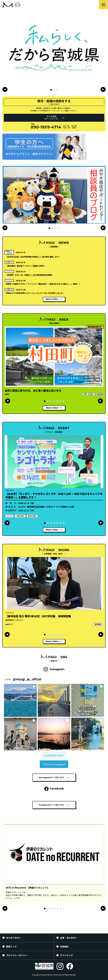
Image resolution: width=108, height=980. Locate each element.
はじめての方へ (13, 938)
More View (52, 299)
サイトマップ (66, 955)
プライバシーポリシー (17, 955)
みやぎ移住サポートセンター (52, 117)
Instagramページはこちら (52, 777)
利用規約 (64, 946)
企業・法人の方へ (69, 938)
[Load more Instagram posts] (54, 755)
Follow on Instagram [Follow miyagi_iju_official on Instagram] (54, 764)
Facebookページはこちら (52, 805)
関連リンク (11, 946)
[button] (51, 90)
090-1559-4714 (46, 127)
